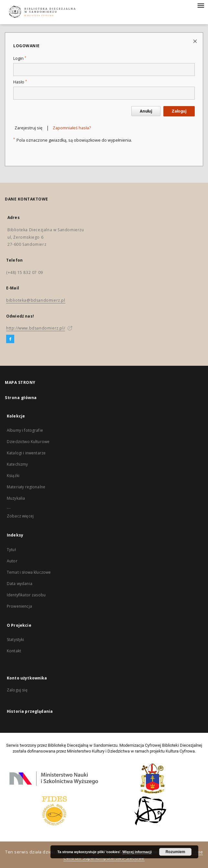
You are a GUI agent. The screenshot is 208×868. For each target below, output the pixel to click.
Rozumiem (175, 852)
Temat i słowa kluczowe (29, 572)
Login (20, 58)
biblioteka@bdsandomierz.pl (36, 300)
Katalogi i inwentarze (26, 453)
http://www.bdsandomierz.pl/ (36, 328)
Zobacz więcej (20, 516)
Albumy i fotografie (25, 430)
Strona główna (21, 398)
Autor (12, 561)
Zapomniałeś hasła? (72, 128)
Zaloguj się (17, 690)
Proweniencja (19, 606)
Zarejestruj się (28, 128)
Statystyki (16, 640)
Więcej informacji (137, 852)
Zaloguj (179, 111)
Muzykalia (16, 498)
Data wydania (20, 584)
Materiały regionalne (26, 487)
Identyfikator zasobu (26, 595)
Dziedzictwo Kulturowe (28, 442)
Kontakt (14, 651)
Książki (13, 476)
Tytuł (11, 550)
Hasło (20, 82)
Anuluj (146, 111)
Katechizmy (17, 464)
